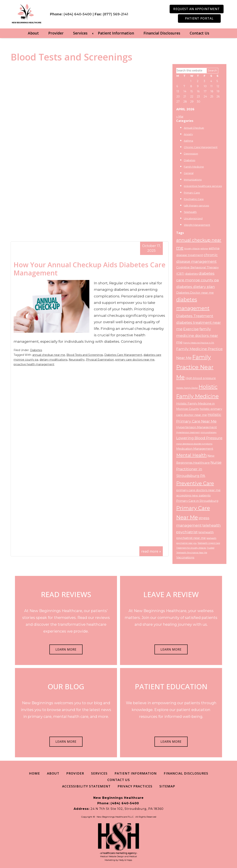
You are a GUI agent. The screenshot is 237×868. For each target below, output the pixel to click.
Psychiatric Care (194, 199)
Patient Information (116, 33)
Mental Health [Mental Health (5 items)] (191, 455)
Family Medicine (194, 167)
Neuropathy (77, 360)
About (33, 33)
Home (34, 773)
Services (80, 33)
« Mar (180, 117)
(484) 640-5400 (83, 11)
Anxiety (188, 134)
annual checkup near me (49, 355)
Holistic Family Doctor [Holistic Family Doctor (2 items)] (187, 388)
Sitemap (167, 786)
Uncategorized (193, 218)
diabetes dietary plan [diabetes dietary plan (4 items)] (196, 287)
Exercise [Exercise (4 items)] (191, 329)
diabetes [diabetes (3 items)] (191, 274)
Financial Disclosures (162, 33)
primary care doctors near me (135, 360)
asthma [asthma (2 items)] (204, 249)
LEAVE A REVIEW (171, 594)
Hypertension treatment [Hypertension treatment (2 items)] (188, 432)
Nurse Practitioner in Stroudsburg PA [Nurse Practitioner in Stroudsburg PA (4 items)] (199, 469)
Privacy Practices (135, 786)
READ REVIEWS (66, 594)
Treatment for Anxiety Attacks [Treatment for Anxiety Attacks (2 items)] (191, 548)
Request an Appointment (196, 9)
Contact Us (199, 33)
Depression (191, 154)
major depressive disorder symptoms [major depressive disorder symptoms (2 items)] (194, 444)
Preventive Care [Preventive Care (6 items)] (195, 483)
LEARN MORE (66, 649)
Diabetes (36, 350)
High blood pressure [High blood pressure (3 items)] (201, 378)
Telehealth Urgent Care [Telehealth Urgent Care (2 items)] (209, 543)
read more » (151, 551)
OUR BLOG (66, 686)
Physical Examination (100, 360)
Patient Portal (199, 18)
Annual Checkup (194, 128)
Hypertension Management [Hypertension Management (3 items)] (196, 427)
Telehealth (190, 212)
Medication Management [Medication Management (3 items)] (195, 449)
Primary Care (192, 193)
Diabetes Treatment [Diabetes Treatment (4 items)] (195, 316)
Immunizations (193, 180)
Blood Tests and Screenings (85, 355)
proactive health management (34, 364)
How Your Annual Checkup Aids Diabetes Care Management (90, 269)
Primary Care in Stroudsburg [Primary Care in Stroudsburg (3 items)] (197, 501)
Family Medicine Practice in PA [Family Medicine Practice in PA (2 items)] (199, 343)
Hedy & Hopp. (126, 860)
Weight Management (197, 225)
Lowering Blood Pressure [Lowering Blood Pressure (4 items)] (199, 438)
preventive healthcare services (203, 186)
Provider (56, 33)
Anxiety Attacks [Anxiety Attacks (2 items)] (192, 249)
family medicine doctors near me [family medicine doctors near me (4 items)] (197, 336)
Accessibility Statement (86, 786)
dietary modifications (53, 360)
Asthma (188, 141)
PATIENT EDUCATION (171, 686)
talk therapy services (196, 205)
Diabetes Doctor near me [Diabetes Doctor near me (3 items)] (195, 293)
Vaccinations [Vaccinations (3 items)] (185, 557)
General (189, 173)
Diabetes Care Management (123, 355)
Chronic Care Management (201, 147)
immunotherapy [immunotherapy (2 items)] (209, 432)
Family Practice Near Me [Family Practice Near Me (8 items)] (195, 367)
